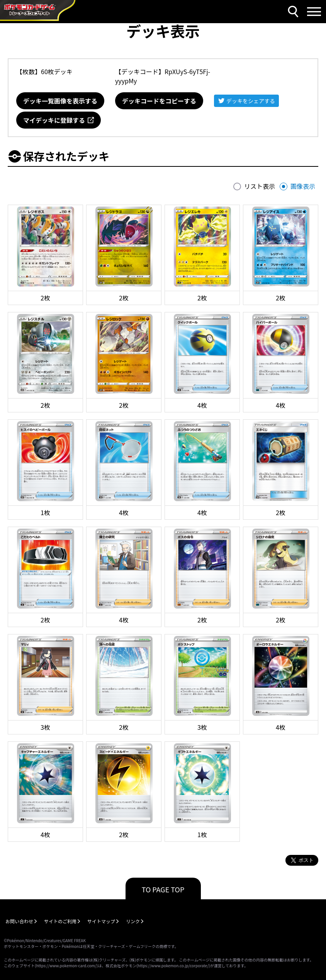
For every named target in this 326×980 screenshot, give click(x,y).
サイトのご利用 (60, 921)
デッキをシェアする (251, 101)
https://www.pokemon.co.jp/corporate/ (173, 966)
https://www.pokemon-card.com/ (66, 966)
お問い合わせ (19, 921)
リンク (133, 921)
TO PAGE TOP (163, 889)
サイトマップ (101, 921)
